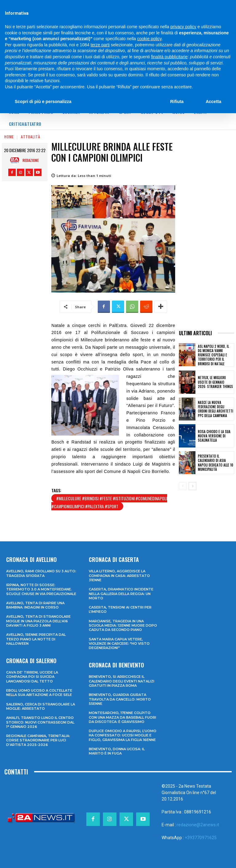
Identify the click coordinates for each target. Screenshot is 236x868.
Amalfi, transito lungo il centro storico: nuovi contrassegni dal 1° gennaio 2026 (40, 722)
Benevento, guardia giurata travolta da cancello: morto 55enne (120, 699)
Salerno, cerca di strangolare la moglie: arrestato (41, 706)
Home (9, 137)
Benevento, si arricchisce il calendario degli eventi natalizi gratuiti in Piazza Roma (122, 681)
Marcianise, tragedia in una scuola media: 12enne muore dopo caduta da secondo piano (123, 626)
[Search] (196, 6)
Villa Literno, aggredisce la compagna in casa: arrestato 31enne (119, 576)
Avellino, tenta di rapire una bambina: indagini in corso (35, 605)
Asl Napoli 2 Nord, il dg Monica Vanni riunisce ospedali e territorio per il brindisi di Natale (213, 355)
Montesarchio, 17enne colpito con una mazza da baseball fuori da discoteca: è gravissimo (122, 717)
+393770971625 (201, 838)
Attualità (31, 137)
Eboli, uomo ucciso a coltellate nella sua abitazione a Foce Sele (39, 693)
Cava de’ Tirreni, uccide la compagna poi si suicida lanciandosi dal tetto (32, 677)
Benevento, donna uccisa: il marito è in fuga (117, 751)
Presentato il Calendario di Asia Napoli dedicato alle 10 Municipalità (216, 463)
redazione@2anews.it (198, 825)
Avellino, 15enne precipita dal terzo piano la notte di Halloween (36, 639)
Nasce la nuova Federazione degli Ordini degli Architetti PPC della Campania (216, 409)
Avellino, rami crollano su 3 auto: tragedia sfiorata (41, 573)
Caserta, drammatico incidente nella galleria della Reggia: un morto (121, 594)
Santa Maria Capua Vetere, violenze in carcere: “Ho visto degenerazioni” (119, 644)
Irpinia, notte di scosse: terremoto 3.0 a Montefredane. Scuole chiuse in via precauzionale (41, 589)
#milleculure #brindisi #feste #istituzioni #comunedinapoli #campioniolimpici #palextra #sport (109, 502)
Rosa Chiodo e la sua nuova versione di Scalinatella (214, 436)
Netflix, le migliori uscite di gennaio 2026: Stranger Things (215, 382)
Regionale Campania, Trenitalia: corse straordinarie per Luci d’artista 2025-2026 (38, 740)
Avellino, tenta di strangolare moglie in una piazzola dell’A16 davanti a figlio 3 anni (38, 621)
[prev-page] (183, 486)
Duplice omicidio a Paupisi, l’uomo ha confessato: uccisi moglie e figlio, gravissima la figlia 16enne (123, 735)
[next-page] (193, 486)
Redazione (31, 160)
